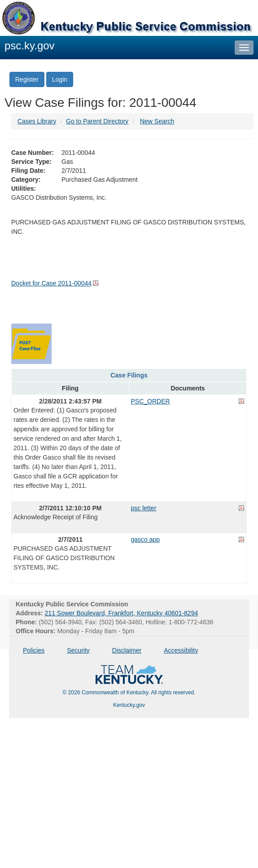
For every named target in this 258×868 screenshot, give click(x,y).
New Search (157, 121)
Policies (34, 650)
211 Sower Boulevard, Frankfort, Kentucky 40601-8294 (122, 613)
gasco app (146, 539)
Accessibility (181, 650)
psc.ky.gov (30, 46)
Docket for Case (51, 283)
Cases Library (37, 121)
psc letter (144, 508)
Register (27, 79)
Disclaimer (127, 650)
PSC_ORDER (151, 401)
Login (60, 79)
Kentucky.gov (129, 705)
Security (78, 650)
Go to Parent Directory (97, 121)
